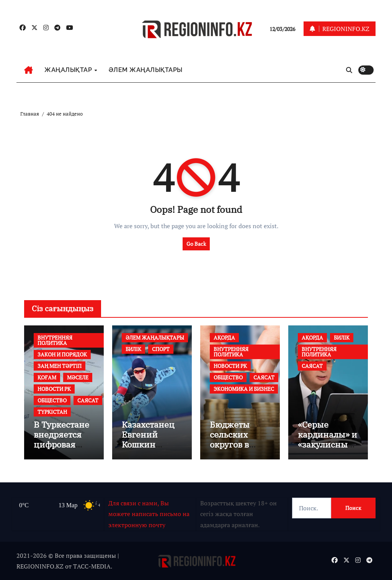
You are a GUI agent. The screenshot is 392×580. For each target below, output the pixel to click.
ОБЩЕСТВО (52, 400)
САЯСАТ (88, 400)
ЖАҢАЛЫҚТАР (69, 70)
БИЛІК (133, 349)
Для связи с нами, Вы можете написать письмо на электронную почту (149, 514)
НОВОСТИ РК (54, 389)
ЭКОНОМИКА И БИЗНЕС (244, 389)
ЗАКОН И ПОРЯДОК (62, 354)
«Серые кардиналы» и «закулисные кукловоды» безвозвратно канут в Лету (327, 450)
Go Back (196, 244)
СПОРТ (161, 349)
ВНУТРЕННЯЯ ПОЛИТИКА (55, 340)
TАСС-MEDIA (92, 566)
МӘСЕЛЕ (78, 377)
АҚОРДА (224, 337)
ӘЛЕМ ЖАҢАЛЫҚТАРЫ (146, 70)
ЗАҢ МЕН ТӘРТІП (60, 366)
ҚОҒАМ (47, 377)
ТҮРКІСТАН (52, 412)
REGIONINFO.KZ (40, 566)
